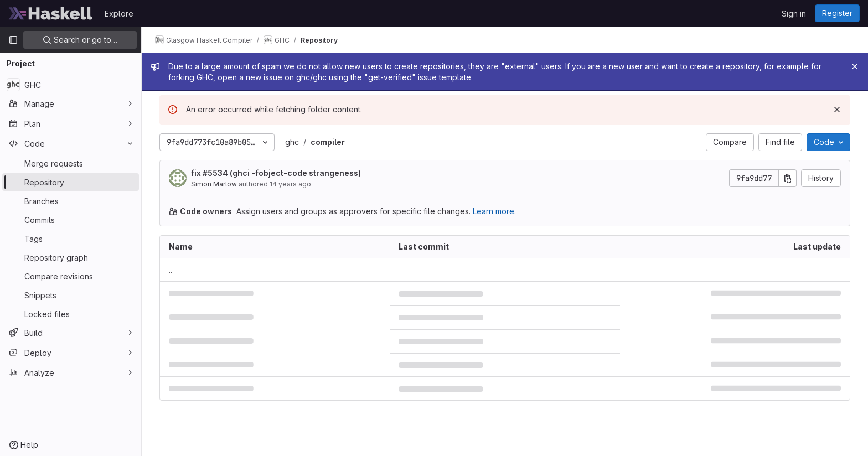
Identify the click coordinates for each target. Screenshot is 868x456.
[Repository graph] (71, 257)
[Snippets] (71, 295)
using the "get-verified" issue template (400, 77)
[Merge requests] (71, 163)
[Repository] (71, 182)
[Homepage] (51, 13)
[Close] (855, 66)
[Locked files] (71, 314)
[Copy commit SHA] (788, 178)
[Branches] (71, 201)
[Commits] (71, 220)
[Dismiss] (837, 110)
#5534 (215, 173)
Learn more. (494, 211)
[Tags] (71, 239)
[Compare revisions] (71, 276)
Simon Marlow (214, 184)
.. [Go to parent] (170, 270)
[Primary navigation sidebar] (13, 40)
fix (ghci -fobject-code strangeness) (276, 173)
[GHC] (71, 85)
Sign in (794, 14)
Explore (119, 14)
